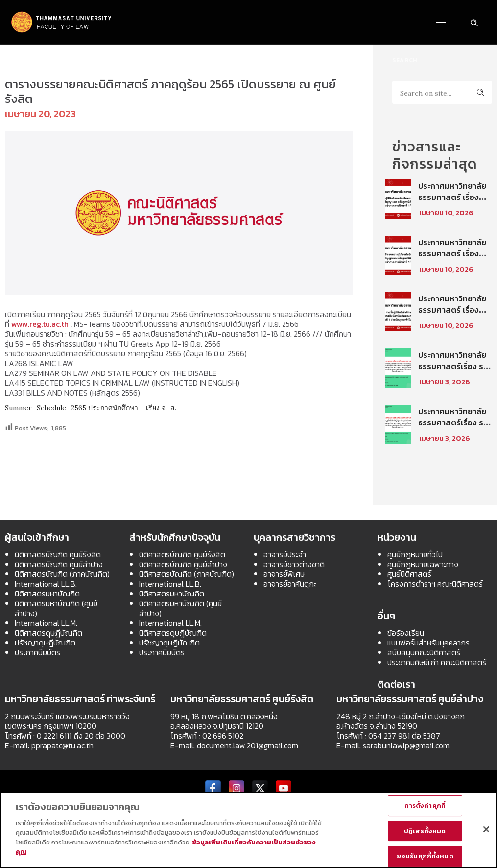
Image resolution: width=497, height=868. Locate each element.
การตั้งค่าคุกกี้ (425, 806)
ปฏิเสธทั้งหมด (425, 831)
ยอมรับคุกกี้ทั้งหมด (425, 856)
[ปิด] (486, 829)
